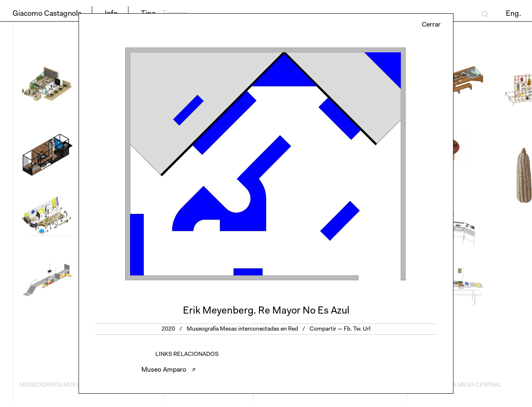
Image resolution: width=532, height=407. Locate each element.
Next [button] (360, 164)
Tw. (357, 329)
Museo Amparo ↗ (169, 370)
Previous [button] (172, 164)
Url (367, 329)
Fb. (348, 329)
